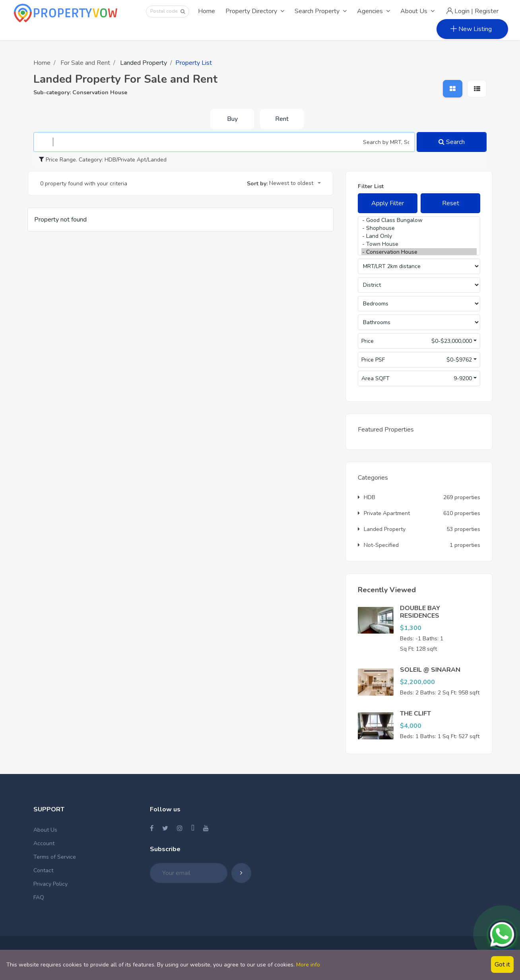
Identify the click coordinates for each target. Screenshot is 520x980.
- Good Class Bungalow (419, 220)
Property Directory (255, 11)
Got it (502, 964)
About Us (417, 11)
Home (207, 11)
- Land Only (419, 236)
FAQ (39, 897)
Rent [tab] (282, 119)
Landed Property (382, 529)
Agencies (374, 11)
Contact (43, 870)
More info (308, 965)
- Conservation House (419, 252)
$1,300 (411, 628)
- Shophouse (419, 228)
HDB (367, 497)
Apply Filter (388, 203)
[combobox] (295, 184)
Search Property (321, 11)
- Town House (419, 244)
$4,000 (411, 726)
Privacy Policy (50, 884)
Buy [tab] (232, 119)
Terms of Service (55, 857)
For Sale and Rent (85, 63)
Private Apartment (384, 513)
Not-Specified (378, 545)
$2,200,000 (417, 682)
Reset (451, 203)
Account (44, 843)
